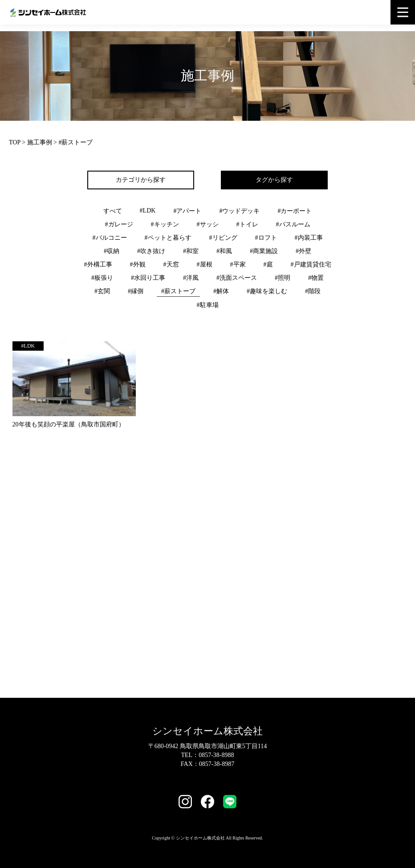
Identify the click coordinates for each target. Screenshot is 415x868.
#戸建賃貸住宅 (311, 264)
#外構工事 (98, 264)
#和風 (224, 251)
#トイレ (247, 224)
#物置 (316, 278)
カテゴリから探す (141, 180)
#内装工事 (309, 238)
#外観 (138, 264)
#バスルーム (293, 224)
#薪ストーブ (178, 291)
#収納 (112, 251)
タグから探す (274, 180)
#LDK (148, 211)
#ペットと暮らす (168, 238)
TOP (15, 142)
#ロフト (266, 238)
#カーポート (295, 211)
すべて (113, 211)
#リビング (223, 238)
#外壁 (303, 251)
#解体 (221, 291)
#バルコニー (110, 238)
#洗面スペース (237, 278)
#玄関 (102, 291)
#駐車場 (208, 305)
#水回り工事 (148, 278)
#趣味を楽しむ (267, 291)
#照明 (283, 278)
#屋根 (205, 264)
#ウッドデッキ (239, 211)
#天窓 (171, 264)
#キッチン (165, 224)
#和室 (191, 251)
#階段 (313, 291)
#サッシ (208, 224)
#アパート (187, 211)
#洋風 (191, 278)
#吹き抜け (151, 251)
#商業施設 (264, 251)
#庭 (268, 264)
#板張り (102, 278)
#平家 (238, 264)
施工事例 (40, 142)
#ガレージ (119, 224)
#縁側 (136, 291)
